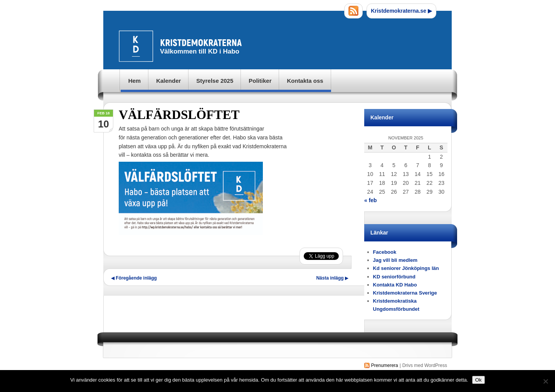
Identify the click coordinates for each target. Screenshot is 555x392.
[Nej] (545, 381)
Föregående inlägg (134, 278)
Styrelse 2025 (215, 81)
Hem (135, 81)
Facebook (385, 252)
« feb (371, 200)
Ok (478, 380)
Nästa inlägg (332, 278)
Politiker (260, 81)
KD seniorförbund (394, 277)
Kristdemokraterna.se (401, 11)
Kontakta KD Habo (395, 285)
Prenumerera (385, 365)
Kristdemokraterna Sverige (405, 293)
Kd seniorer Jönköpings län (406, 268)
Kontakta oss (305, 81)
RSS (353, 11)
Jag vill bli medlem (395, 260)
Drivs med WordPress (425, 365)
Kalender (168, 81)
